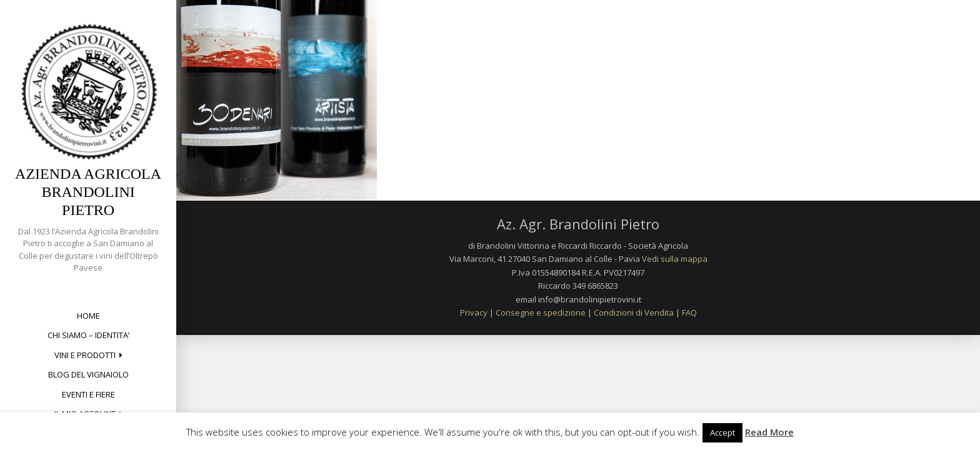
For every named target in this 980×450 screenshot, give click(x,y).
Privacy (474, 312)
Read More (769, 432)
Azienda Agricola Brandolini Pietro (88, 192)
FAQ (689, 312)
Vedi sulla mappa (675, 259)
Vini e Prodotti (85, 355)
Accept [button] (722, 432)
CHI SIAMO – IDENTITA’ (88, 335)
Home (88, 316)
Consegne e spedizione (541, 312)
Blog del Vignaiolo (88, 374)
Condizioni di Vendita (634, 312)
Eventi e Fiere (88, 394)
